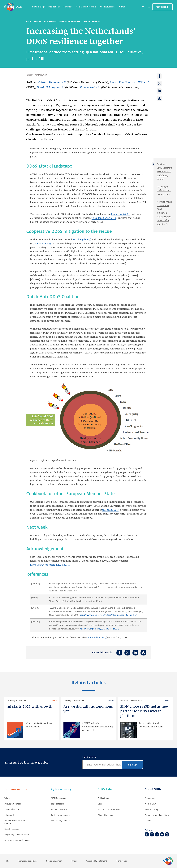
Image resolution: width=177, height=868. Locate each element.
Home (29, 22)
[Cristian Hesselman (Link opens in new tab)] (52, 83)
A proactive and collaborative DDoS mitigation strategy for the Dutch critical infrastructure (164, 213)
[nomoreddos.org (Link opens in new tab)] (97, 638)
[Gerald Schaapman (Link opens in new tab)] (51, 87)
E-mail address (89, 757)
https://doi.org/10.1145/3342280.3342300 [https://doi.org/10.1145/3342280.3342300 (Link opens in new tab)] (99, 629)
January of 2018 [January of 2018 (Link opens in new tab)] (120, 214)
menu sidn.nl (162, 7)
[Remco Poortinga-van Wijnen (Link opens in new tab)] (130, 83)
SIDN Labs (38, 22)
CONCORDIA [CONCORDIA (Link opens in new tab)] (109, 510)
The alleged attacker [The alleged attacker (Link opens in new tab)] (102, 218)
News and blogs (50, 22)
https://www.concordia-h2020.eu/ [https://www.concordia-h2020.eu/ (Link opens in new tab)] (49, 565)
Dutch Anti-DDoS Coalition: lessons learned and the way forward (164, 172)
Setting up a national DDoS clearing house (164, 191)
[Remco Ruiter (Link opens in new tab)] (90, 87)
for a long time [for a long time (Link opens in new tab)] (80, 240)
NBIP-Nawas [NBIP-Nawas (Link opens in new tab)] (42, 244)
